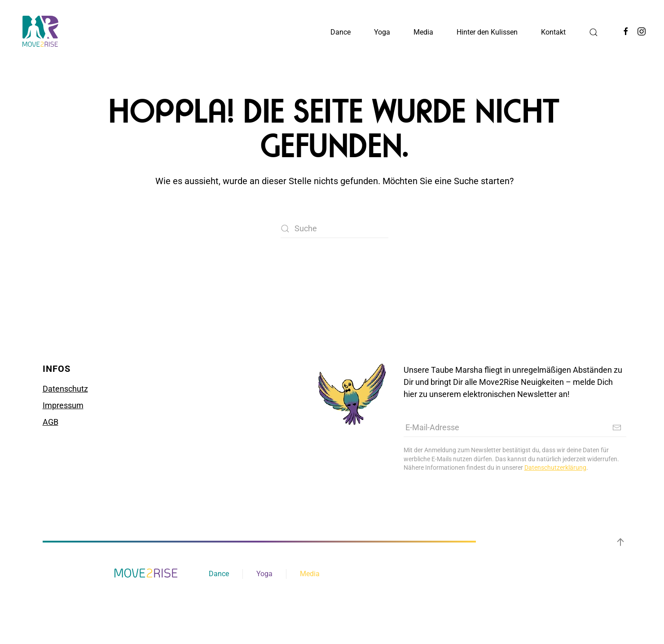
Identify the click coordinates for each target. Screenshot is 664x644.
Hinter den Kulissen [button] (487, 32)
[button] (594, 32)
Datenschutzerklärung (555, 468)
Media (310, 574)
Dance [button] (341, 32)
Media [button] (423, 32)
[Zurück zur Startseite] (40, 31)
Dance (219, 574)
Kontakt (553, 32)
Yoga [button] (382, 32)
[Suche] (334, 229)
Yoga (264, 574)
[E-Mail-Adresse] (515, 428)
